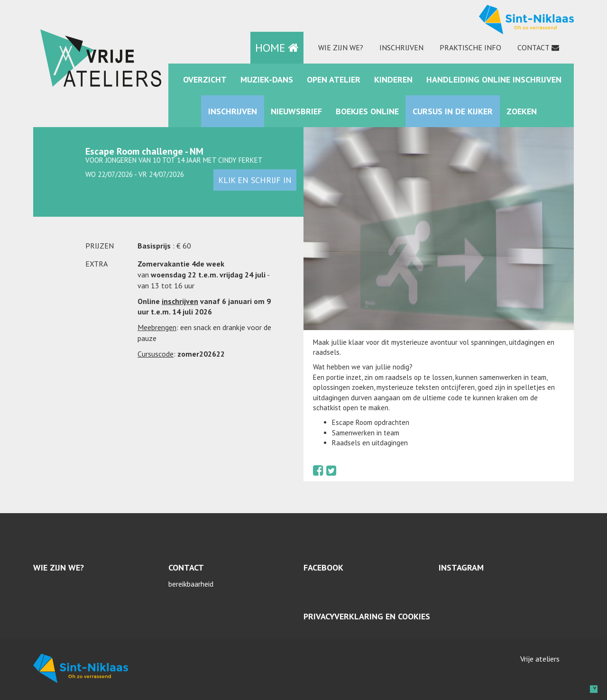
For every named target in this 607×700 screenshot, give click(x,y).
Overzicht (205, 79)
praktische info (470, 47)
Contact (533, 47)
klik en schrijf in (255, 180)
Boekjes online (367, 111)
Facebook (323, 567)
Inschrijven (401, 47)
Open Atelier (334, 79)
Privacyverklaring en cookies (367, 616)
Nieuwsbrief (296, 111)
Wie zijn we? (341, 47)
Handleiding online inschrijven (494, 79)
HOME (277, 48)
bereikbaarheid (191, 584)
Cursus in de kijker (453, 111)
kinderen (393, 79)
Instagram (461, 567)
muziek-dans (267, 79)
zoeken (522, 111)
